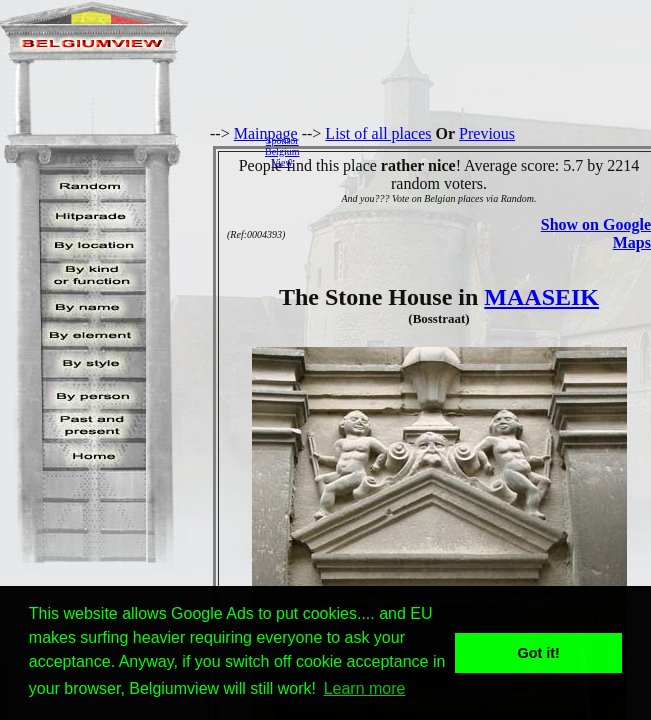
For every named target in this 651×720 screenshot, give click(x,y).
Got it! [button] (539, 653)
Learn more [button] (365, 688)
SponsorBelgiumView (282, 151)
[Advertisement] (480, 151)
